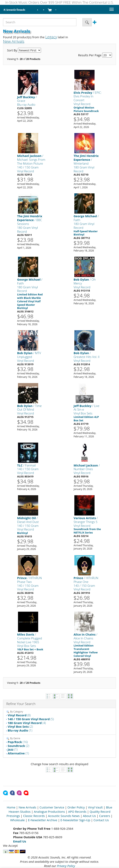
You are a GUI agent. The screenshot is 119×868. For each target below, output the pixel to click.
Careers (105, 816)
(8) (19, 715)
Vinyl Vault (95, 807)
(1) (20, 730)
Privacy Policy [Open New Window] (66, 866)
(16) (18, 742)
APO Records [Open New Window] (77, 812)
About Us (89, 816)
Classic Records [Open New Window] (34, 816)
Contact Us (101, 820)
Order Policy (76, 807)
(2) (20, 726)
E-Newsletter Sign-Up (75, 820)
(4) (27, 723)
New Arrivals (27, 807)
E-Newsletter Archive (43, 820)
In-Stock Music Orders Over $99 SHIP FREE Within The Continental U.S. (59, 2)
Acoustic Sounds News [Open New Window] (64, 816)
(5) (31, 719)
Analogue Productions (49, 812)
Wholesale (17, 820)
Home (11, 807)
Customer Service (52, 807)
